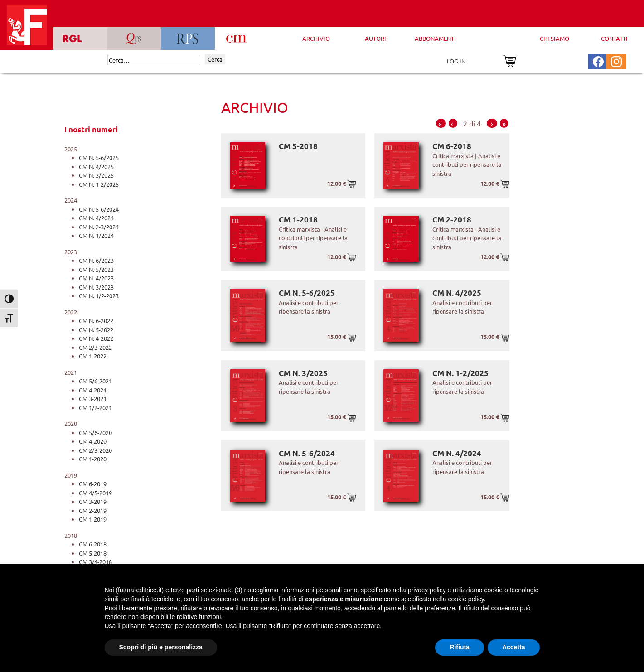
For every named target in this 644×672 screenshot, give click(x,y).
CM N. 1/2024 (96, 235)
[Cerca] (154, 60)
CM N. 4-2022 (96, 338)
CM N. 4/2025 (96, 167)
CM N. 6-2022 (96, 321)
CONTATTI (614, 38)
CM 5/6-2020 (95, 433)
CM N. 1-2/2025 (99, 184)
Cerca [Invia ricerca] (215, 59)
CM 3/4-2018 (95, 562)
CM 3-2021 (93, 399)
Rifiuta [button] (460, 647)
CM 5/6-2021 (95, 381)
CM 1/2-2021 (95, 408)
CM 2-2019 (93, 510)
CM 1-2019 (93, 519)
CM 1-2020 (93, 459)
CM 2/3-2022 (95, 347)
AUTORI (375, 38)
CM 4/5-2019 (95, 493)
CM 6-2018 (93, 544)
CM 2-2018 (452, 220)
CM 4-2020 (93, 441)
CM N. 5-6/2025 (99, 157)
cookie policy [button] (466, 599)
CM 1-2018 (298, 220)
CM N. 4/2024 (96, 218)
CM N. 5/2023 (96, 269)
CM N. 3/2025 (96, 175)
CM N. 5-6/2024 (99, 209)
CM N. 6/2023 (96, 260)
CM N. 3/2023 (96, 287)
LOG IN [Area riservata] (456, 61)
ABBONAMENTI (435, 38)
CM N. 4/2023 (96, 278)
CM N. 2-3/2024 (99, 227)
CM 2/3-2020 (95, 450)
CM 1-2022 (93, 356)
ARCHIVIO (316, 38)
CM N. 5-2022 (96, 330)
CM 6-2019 (93, 484)
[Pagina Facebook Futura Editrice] (598, 60)
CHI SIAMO (554, 38)
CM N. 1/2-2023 (99, 296)
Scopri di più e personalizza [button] (161, 647)
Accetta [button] (514, 647)
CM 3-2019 (93, 501)
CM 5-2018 (93, 553)
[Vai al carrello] (510, 60)
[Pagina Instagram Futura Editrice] (616, 60)
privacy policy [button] (427, 590)
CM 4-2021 (93, 390)
